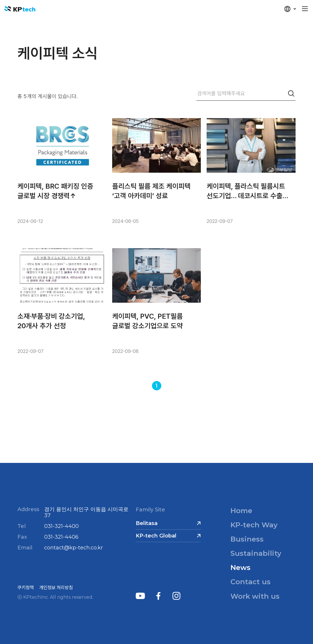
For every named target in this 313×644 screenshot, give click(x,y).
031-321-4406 (61, 537)
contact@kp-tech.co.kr (74, 548)
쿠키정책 (26, 588)
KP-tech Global (156, 536)
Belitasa (147, 523)
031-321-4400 (61, 526)
